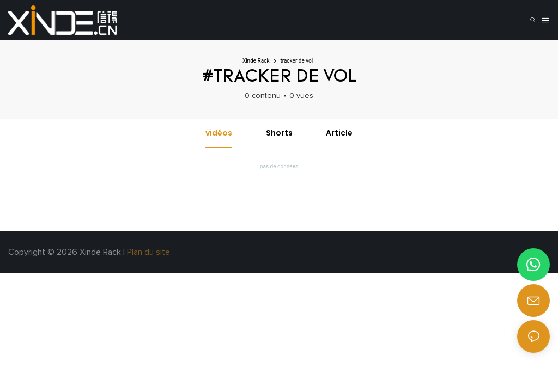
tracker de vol (296, 61)
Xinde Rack (256, 61)
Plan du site (150, 252)
